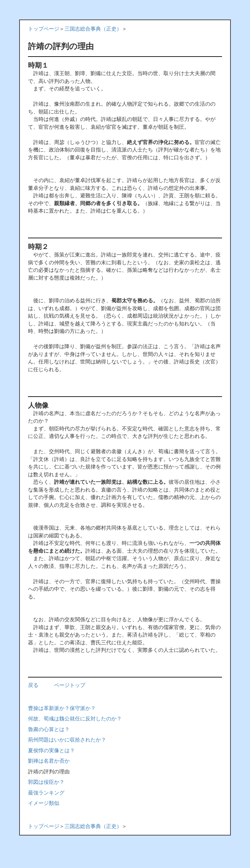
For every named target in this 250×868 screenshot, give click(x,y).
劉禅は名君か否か (49, 761)
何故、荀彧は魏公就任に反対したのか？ (75, 719)
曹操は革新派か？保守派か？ (62, 708)
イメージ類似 (44, 803)
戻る (33, 685)
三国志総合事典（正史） (93, 29)
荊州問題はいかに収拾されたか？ (67, 740)
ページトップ (70, 685)
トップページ (44, 29)
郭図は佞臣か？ (46, 782)
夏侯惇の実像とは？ (51, 750)
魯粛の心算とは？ (49, 729)
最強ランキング (46, 793)
